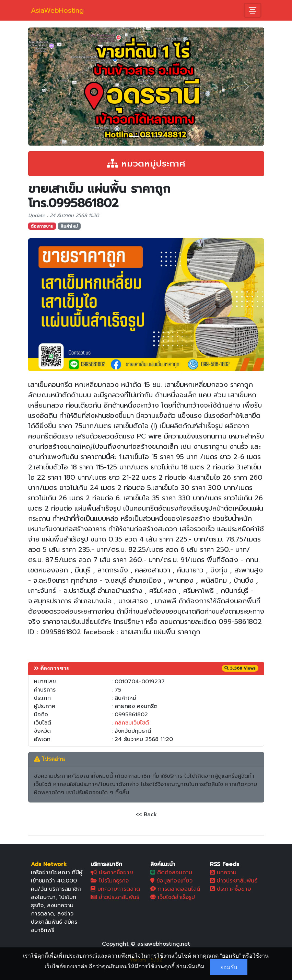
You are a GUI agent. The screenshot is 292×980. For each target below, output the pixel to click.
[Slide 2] (146, 136)
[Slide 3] (159, 136)
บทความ (223, 873)
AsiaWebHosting (57, 10)
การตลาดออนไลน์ (175, 889)
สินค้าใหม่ (69, 226)
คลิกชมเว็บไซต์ (132, 723)
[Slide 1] (134, 136)
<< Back (146, 814)
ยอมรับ (229, 967)
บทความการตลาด (115, 889)
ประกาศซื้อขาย (112, 873)
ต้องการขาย (42, 226)
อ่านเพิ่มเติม (190, 966)
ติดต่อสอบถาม (171, 873)
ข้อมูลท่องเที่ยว (171, 881)
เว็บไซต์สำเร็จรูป (173, 897)
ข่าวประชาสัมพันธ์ (115, 897)
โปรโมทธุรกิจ (110, 881)
